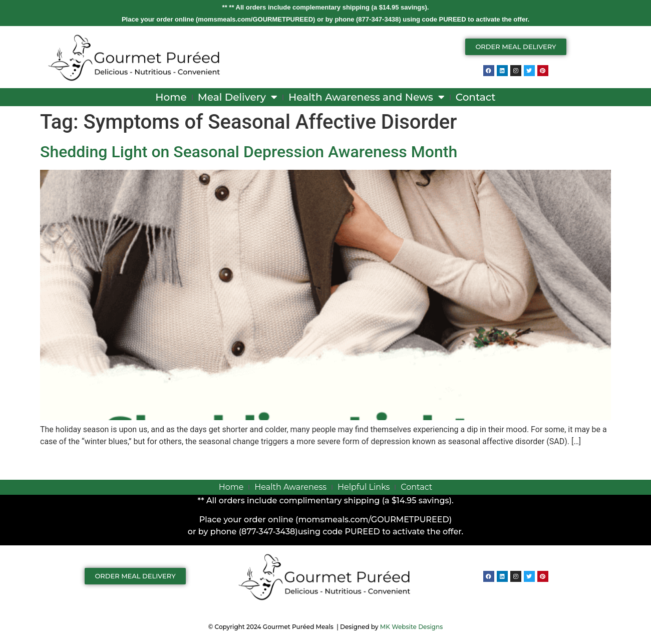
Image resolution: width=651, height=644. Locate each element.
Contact (476, 97)
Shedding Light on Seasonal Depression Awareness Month (249, 152)
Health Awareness (290, 487)
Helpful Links (364, 487)
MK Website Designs (411, 627)
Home (171, 97)
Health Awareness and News (367, 97)
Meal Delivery (238, 97)
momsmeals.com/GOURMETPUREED (255, 19)
